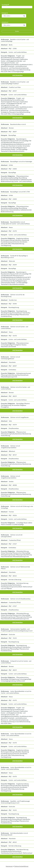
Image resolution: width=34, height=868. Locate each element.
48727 (15, 455)
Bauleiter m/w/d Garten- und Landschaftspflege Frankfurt (15, 83)
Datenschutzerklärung (21, 866)
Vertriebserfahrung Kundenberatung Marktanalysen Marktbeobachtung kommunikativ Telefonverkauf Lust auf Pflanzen (17, 586)
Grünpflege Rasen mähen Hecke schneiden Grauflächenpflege (17, 524)
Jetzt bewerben (17, 75)
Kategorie (5, 13)
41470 (15, 231)
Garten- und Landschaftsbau (18, 52)
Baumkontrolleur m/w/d (18, 124)
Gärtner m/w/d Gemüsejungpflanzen (10, 358)
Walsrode (12, 261)
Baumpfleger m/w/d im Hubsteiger (21, 161)
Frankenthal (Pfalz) (15, 540)
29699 (15, 265)
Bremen (11, 128)
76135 (15, 638)
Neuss (11, 227)
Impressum (9, 866)
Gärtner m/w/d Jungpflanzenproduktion (10, 447)
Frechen (11, 512)
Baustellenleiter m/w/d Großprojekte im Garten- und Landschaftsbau (15, 223)
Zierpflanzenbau (14, 428)
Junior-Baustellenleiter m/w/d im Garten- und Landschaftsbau (16, 692)
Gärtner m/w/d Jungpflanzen (19, 417)
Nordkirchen (13, 300)
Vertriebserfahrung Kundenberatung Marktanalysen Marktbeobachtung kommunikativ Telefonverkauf (17, 851)
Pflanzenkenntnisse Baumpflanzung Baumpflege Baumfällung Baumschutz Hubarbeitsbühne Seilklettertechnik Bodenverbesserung (16, 209)
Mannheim (12, 362)
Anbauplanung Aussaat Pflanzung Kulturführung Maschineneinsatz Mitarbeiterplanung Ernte (16, 375)
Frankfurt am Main (15, 87)
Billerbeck (12, 451)
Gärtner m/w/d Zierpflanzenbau (20, 599)
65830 (15, 169)
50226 (15, 515)
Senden (11, 481)
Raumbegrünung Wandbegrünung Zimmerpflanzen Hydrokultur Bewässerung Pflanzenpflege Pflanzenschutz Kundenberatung (16, 314)
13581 (15, 48)
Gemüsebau (12, 370)
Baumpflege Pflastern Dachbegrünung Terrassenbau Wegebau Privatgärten (15, 405)
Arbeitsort (5, 22)
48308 (15, 485)
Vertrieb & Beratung (15, 579)
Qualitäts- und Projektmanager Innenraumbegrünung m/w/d (15, 802)
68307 (15, 366)
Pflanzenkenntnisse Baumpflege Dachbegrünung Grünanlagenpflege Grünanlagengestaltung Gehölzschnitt (16, 679)
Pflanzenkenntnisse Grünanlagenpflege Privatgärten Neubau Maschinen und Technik (15, 345)
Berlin (11, 45)
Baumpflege (12, 135)
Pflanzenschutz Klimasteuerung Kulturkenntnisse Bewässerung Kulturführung (16, 434)
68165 (15, 576)
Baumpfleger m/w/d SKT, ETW (20, 192)
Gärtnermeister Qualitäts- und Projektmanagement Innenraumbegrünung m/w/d (17, 630)
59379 (15, 425)
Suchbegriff (5, 5)
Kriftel (11, 165)
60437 (15, 91)
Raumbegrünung (14, 307)
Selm (10, 421)
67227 (15, 544)
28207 (15, 132)
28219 (15, 396)
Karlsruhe (12, 634)
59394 (15, 304)
